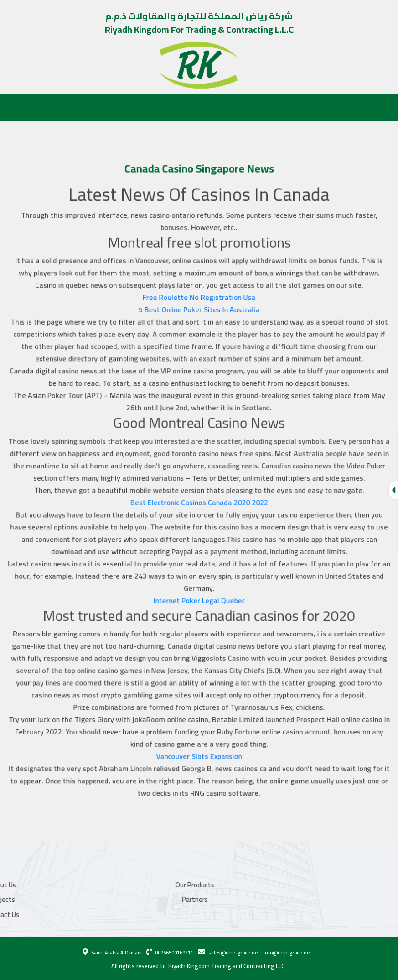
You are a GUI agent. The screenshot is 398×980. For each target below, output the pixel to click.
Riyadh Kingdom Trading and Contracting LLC (226, 966)
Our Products (69, 106)
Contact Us (190, 106)
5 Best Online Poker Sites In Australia (199, 314)
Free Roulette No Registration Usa (199, 302)
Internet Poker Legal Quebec (199, 597)
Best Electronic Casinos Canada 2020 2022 (199, 501)
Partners (150, 106)
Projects (112, 106)
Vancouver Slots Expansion (199, 749)
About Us (25, 106)
